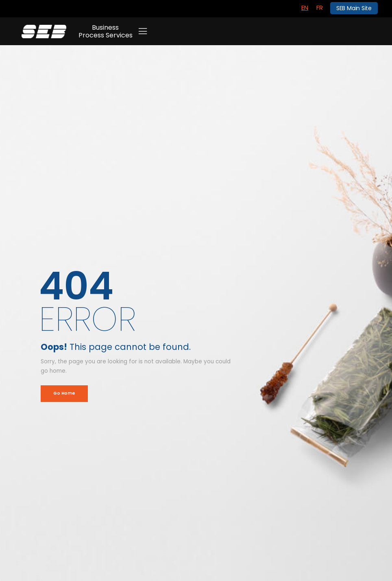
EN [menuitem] (305, 8)
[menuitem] (305, 8)
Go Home (64, 393)
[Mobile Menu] (143, 31)
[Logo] (44, 32)
